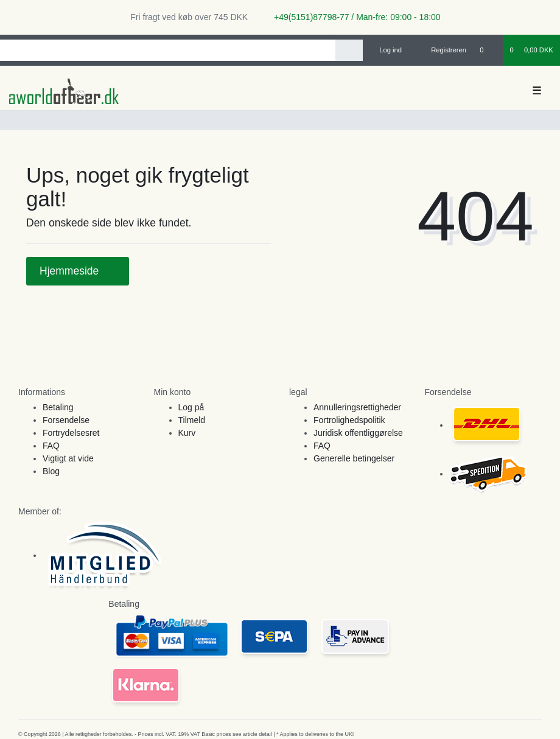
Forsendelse (66, 420)
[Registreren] (442, 50)
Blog (51, 471)
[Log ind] (386, 50)
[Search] (349, 50)
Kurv (187, 433)
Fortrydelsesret (71, 433)
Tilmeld (192, 420)
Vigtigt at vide (68, 458)
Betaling (58, 407)
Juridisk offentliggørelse (358, 433)
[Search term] (168, 50)
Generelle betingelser (354, 458)
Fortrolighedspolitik (349, 420)
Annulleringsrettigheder (357, 407)
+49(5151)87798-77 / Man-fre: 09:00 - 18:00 (352, 17)
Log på (191, 407)
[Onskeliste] (488, 50)
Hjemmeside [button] (78, 271)
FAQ (51, 446)
